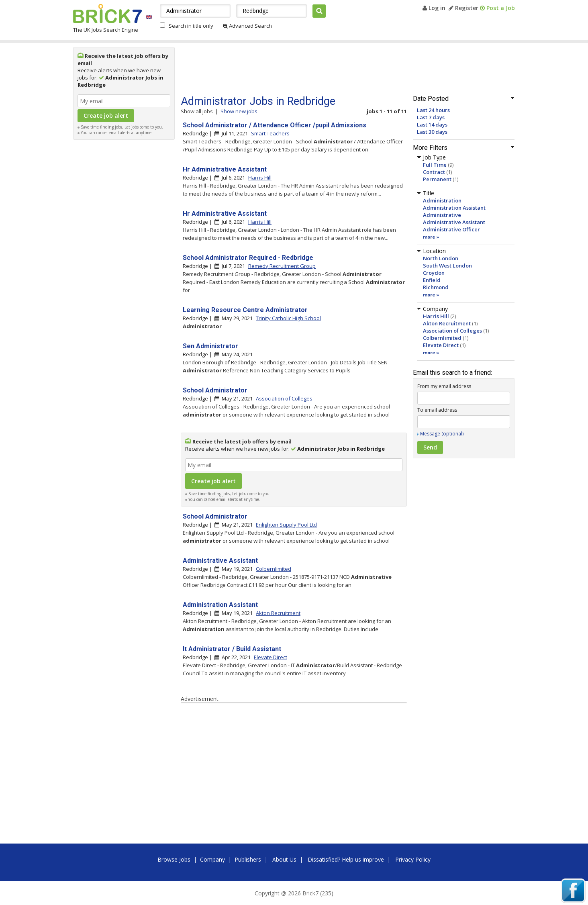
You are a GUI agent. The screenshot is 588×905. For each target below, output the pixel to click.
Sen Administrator (210, 346)
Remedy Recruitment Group (282, 266)
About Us (284, 859)
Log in (434, 8)
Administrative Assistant (454, 222)
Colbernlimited (442, 338)
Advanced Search (247, 26)
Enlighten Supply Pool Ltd (286, 525)
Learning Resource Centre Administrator (245, 310)
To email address (437, 410)
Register (463, 8)
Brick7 (107, 14)
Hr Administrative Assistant (225, 169)
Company (212, 859)
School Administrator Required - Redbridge (248, 258)
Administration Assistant (454, 208)
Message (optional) (442, 434)
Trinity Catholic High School (288, 318)
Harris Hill (436, 316)
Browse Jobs (174, 859)
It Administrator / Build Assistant (232, 649)
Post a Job (497, 8)
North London (441, 258)
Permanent (437, 179)
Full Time (435, 165)
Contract (434, 172)
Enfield (432, 280)
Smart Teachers (270, 133)
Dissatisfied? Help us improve (346, 859)
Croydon (434, 273)
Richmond (436, 287)
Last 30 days (432, 132)
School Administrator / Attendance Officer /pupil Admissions (275, 125)
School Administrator (215, 390)
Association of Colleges (452, 331)
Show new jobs (239, 111)
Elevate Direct (441, 345)
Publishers (248, 859)
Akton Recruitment (447, 323)
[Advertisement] (124, 264)
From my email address (444, 386)
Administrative (442, 215)
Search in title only (191, 26)
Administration (442, 200)
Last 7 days (431, 117)
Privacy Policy (413, 859)
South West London (447, 266)
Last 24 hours (433, 110)
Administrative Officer (451, 229)
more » (431, 237)
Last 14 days (432, 125)
